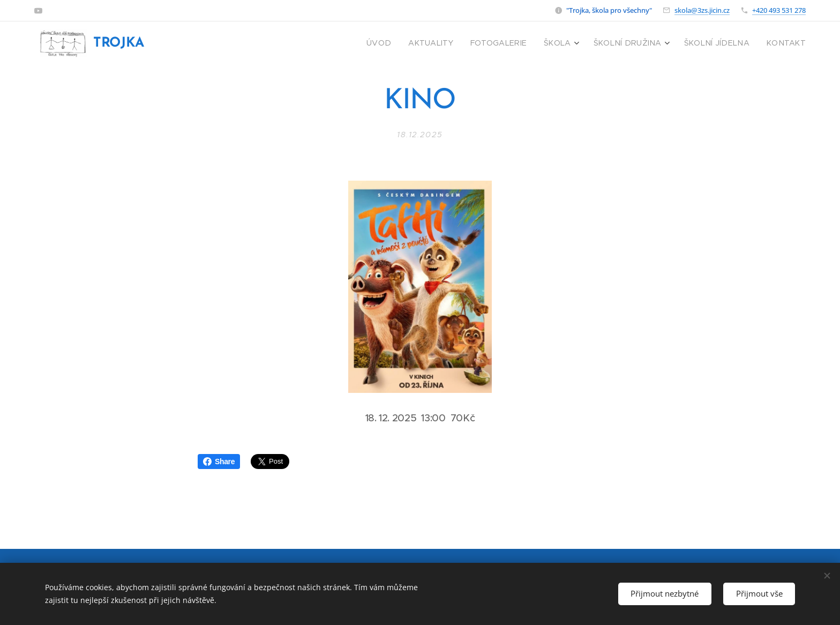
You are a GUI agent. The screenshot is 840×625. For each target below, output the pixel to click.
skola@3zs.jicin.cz (702, 10)
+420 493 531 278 (779, 10)
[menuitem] (411, 43)
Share (219, 462)
